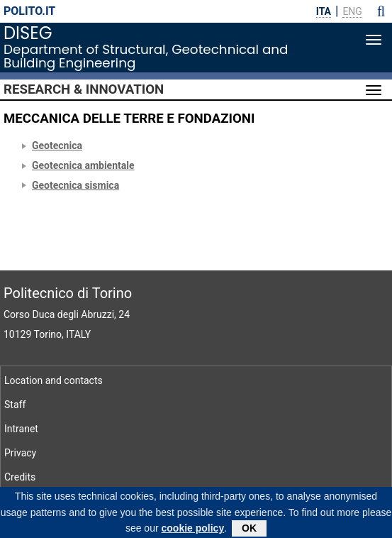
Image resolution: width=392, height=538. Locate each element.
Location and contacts (54, 380)
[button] (381, 11)
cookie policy (193, 530)
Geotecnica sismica (75, 185)
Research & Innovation (84, 89)
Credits (20, 477)
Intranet (21, 429)
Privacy (20, 453)
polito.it (29, 11)
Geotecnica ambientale (83, 165)
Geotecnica (57, 146)
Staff (15, 405)
